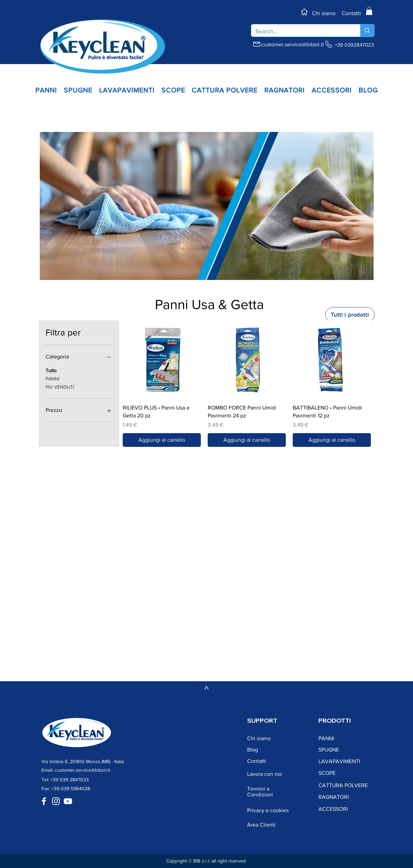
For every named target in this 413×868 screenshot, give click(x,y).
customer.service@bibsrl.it (293, 44)
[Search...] (301, 31)
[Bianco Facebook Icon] (44, 801)
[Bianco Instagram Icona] (56, 801)
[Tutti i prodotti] (350, 315)
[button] (369, 11)
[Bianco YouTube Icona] (68, 801)
